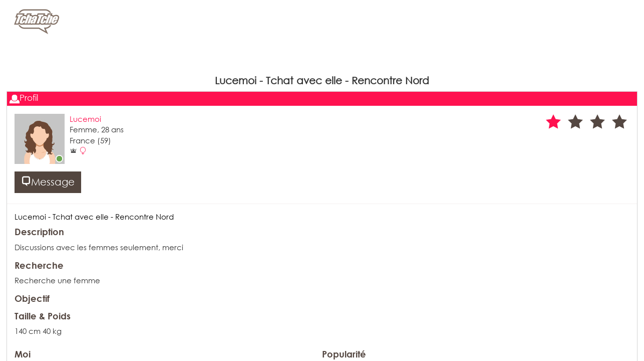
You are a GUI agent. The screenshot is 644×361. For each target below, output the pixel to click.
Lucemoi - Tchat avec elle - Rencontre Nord (94, 217)
